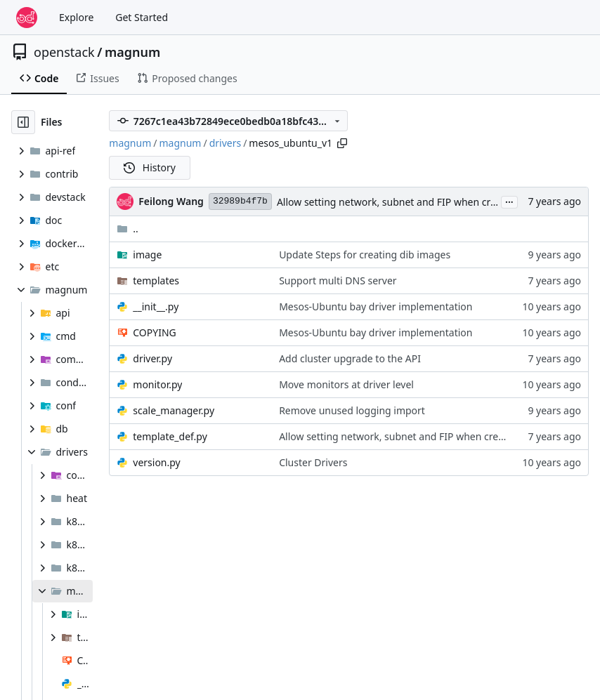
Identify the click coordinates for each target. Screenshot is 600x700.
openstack (64, 52)
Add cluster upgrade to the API (350, 358)
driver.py (152, 358)
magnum (132, 52)
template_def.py (170, 436)
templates (156, 280)
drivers (226, 143)
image (147, 255)
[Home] (27, 18)
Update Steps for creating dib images (365, 255)
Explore (76, 17)
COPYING (154, 332)
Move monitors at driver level (346, 384)
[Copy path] (342, 143)
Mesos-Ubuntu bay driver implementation (376, 306)
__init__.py (156, 306)
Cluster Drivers (313, 462)
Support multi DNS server (338, 280)
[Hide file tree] (23, 122)
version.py (156, 462)
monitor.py (157, 384)
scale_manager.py (174, 410)
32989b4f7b (240, 201)
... (509, 201)
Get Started (142, 17)
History (150, 167)
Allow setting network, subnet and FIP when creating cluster (415, 202)
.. (128, 229)
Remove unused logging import (352, 410)
